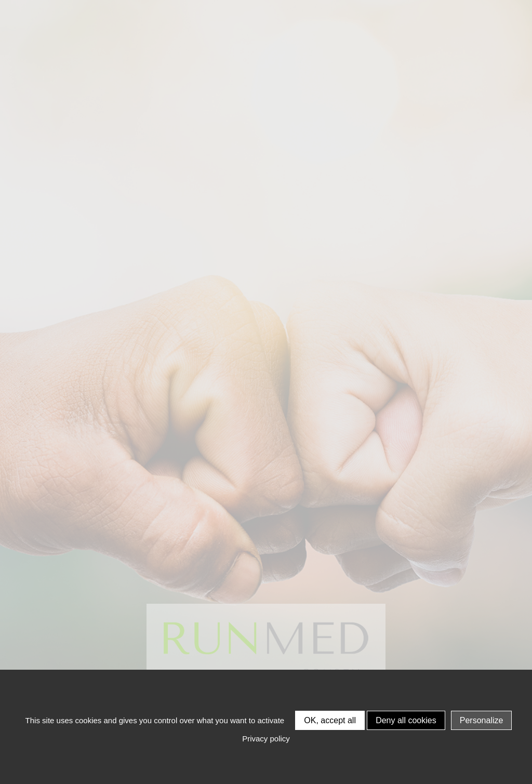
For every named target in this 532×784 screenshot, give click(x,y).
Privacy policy (266, 739)
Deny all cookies (406, 720)
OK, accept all (330, 720)
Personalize (482, 720)
